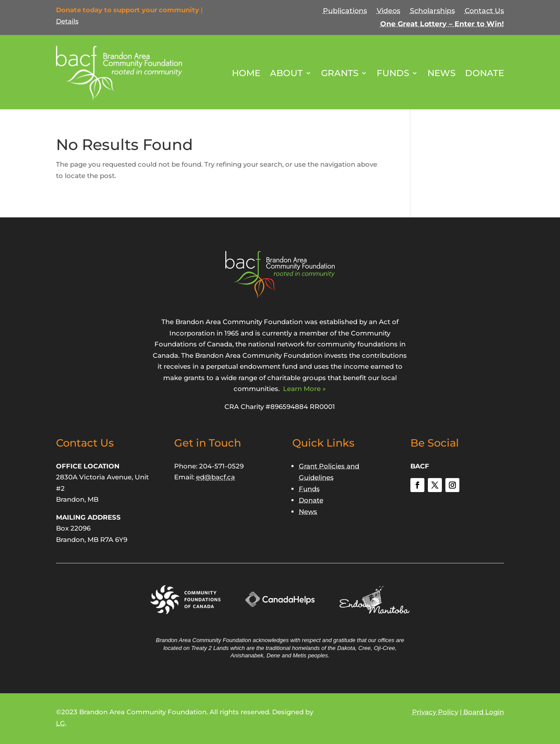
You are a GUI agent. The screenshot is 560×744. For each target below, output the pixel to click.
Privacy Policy (435, 712)
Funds (393, 73)
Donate (485, 73)
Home (246, 73)
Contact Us (484, 11)
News (441, 73)
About (286, 73)
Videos (388, 11)
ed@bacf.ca (215, 477)
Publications (345, 11)
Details (67, 21)
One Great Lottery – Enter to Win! (442, 24)
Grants (340, 73)
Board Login (484, 712)
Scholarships (432, 11)
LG (61, 723)
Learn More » (304, 389)
